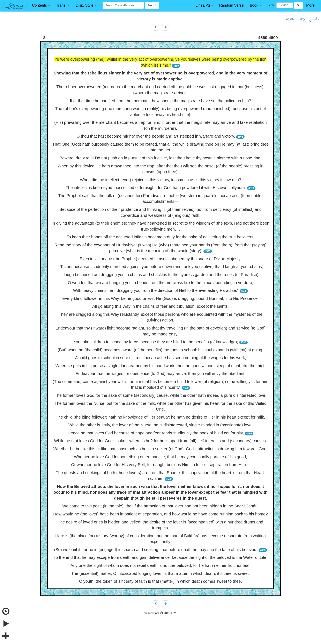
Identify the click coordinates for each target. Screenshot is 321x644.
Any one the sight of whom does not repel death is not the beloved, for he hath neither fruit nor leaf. (160, 565)
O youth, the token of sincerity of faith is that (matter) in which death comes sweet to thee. (161, 581)
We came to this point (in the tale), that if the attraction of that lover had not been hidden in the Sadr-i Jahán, (160, 506)
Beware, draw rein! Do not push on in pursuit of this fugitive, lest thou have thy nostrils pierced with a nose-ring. (161, 158)
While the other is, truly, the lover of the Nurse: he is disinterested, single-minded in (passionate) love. (161, 425)
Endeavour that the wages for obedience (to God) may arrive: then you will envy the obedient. (160, 374)
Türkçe (301, 19)
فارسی (314, 19)
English (289, 19)
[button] (41, 5)
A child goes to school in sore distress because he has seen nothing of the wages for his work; (161, 358)
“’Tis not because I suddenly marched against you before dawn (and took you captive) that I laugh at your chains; (160, 267)
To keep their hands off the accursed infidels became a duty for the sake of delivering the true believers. (161, 237)
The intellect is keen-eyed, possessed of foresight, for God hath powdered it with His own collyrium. (156, 188)
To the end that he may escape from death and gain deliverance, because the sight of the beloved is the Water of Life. (160, 557)
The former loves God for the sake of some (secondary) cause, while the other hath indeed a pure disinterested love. (161, 395)
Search (152, 5)
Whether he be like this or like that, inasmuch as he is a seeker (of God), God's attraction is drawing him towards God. (160, 449)
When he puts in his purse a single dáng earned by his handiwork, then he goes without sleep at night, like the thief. (160, 366)
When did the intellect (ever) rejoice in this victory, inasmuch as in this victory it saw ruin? (160, 180)
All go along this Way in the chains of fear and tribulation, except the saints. (160, 306)
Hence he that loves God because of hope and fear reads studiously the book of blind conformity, (156, 433)
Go (298, 5)
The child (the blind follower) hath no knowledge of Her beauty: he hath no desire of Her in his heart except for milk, (160, 417)
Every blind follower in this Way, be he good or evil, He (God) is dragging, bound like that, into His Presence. (160, 298)
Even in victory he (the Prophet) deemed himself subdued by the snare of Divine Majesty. (161, 259)
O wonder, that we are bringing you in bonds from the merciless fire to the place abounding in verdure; (160, 283)
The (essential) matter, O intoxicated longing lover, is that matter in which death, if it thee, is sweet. (160, 573)
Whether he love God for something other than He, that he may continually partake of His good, (161, 457)
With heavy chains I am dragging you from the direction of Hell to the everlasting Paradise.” (156, 290)
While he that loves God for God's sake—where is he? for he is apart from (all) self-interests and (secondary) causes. (160, 441)
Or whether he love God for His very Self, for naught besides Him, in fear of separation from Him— (160, 465)
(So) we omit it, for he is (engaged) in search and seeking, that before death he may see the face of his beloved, (156, 550)
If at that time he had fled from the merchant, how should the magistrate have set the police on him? (160, 101)
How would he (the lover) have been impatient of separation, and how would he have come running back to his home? (160, 514)
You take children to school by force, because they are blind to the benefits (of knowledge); (156, 342)
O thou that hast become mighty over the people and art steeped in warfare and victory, (156, 136)
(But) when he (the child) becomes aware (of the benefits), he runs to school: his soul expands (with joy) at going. (161, 350)
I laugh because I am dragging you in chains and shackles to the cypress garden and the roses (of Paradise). (160, 275)
